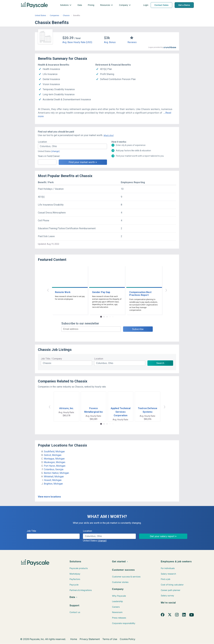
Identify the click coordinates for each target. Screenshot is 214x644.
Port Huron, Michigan (55, 466)
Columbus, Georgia (54, 469)
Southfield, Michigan (54, 452)
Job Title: (32, 531)
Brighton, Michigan (53, 484)
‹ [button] (48, 290)
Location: (43, 142)
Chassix (66, 16)
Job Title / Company (51, 359)
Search (160, 363)
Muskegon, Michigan (55, 462)
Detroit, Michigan (53, 455)
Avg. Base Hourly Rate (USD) (77, 42)
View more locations (49, 497)
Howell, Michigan (53, 480)
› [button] (166, 290)
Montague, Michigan (54, 459)
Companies (54, 16)
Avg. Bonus (110, 42)
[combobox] (72, 146)
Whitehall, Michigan (54, 477)
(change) (55, 151)
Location (99, 359)
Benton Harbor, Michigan (56, 473)
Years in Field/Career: (49, 156)
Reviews (132, 42)
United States (40, 16)
